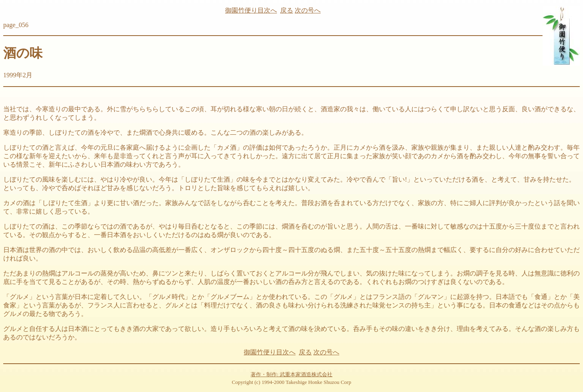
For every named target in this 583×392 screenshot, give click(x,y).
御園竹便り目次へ (251, 10)
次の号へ (308, 10)
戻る (287, 10)
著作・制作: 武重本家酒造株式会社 (291, 374)
